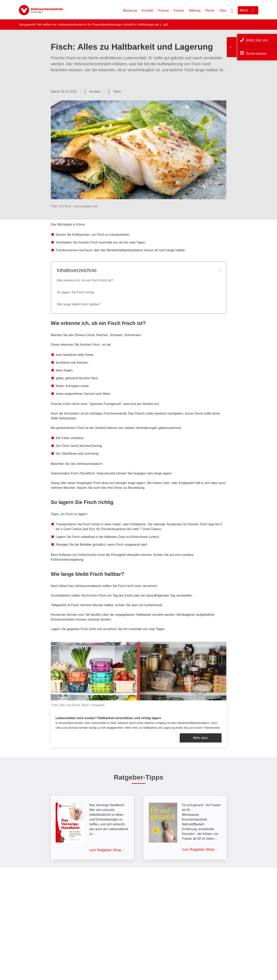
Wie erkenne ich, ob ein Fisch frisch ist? (85, 280)
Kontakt (148, 10)
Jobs (223, 10)
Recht (210, 10)
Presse (163, 10)
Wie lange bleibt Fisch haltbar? (79, 304)
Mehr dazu (201, 738)
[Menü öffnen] (248, 10)
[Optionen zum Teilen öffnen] (114, 92)
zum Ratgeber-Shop (105, 850)
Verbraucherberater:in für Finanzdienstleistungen (90, 24)
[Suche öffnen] (232, 10)
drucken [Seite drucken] (95, 92)
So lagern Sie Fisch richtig (76, 292)
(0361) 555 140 (257, 40)
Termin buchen (256, 54)
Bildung (195, 10)
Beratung (130, 10)
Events (179, 10)
